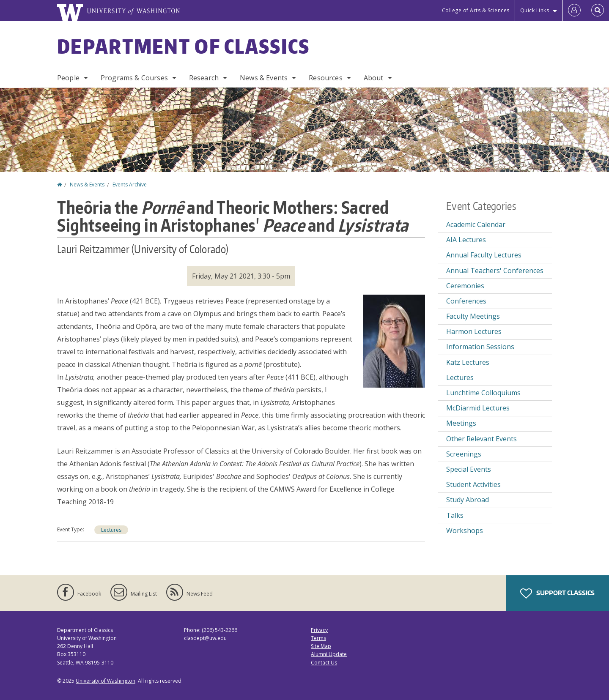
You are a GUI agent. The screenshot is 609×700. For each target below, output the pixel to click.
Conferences (466, 301)
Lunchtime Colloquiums (483, 393)
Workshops (465, 530)
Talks (455, 515)
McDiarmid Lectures (478, 408)
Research (204, 78)
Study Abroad (468, 500)
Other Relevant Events (481, 439)
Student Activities (473, 484)
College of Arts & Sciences (476, 10)
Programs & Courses (134, 78)
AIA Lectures (466, 240)
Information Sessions (480, 347)
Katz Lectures (468, 362)
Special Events (469, 469)
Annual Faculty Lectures (484, 255)
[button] (394, 340)
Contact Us (324, 663)
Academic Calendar (476, 224)
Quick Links (535, 10)
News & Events (264, 78)
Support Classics (557, 593)
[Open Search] (598, 11)
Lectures (111, 530)
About (374, 78)
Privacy (319, 630)
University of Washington (106, 681)
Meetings (461, 423)
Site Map (321, 646)
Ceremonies (465, 286)
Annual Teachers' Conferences (495, 271)
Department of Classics (184, 46)
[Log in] (574, 11)
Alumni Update (329, 654)
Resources (325, 78)
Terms (318, 638)
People (68, 78)
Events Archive (130, 185)
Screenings (464, 454)
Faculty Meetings (473, 316)
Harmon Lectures (474, 331)
